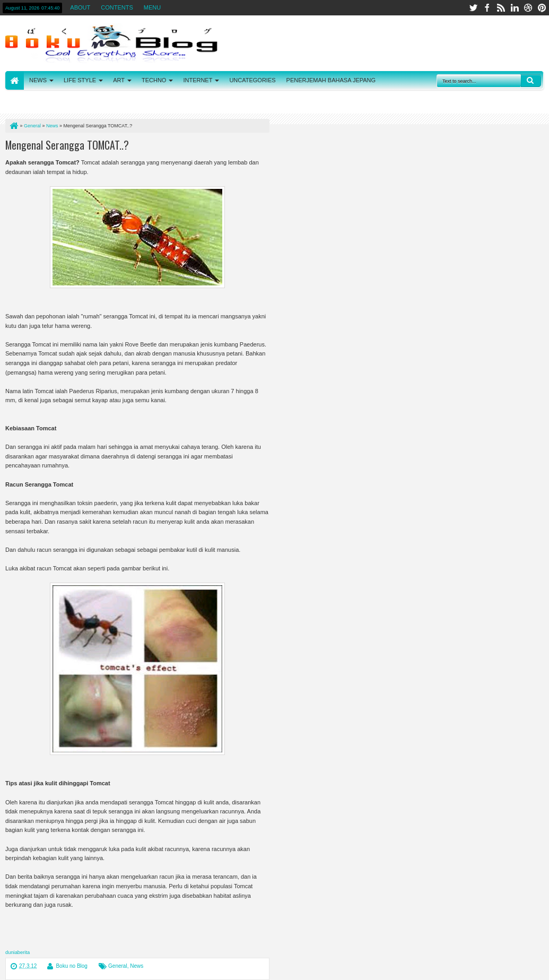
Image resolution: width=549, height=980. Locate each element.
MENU (152, 7)
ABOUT (80, 7)
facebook (487, 8)
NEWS (38, 80)
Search (531, 81)
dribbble (528, 8)
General (118, 966)
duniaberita (18, 952)
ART (119, 80)
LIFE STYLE (80, 80)
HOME (15, 80)
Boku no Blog (72, 966)
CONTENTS (117, 7)
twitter (473, 8)
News (137, 966)
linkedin (515, 8)
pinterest (542, 8)
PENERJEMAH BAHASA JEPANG (331, 80)
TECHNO (154, 80)
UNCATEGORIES (252, 80)
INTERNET (198, 80)
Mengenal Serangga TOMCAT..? (67, 145)
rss (501, 8)
